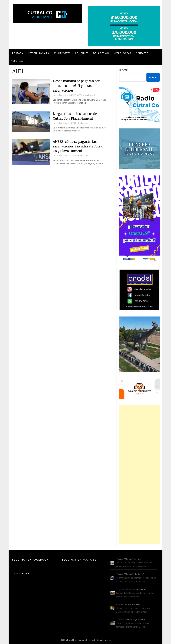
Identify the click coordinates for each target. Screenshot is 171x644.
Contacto (142, 53)
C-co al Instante (22, 573)
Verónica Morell (87, 95)
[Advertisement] (139, 475)
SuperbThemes (104, 640)
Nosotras (17, 61)
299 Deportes (62, 53)
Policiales (82, 53)
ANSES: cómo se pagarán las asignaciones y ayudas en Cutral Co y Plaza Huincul (78, 146)
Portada (18, 53)
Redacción (83, 123)
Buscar (123, 70)
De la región (101, 53)
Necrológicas (122, 53)
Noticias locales (38, 53)
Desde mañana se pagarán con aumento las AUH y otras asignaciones (77, 86)
